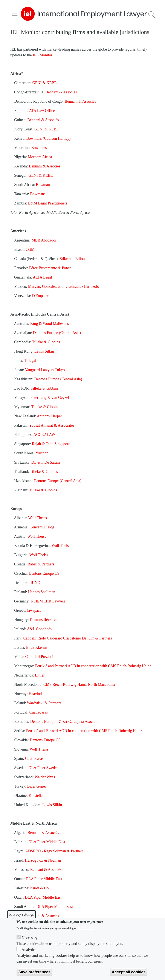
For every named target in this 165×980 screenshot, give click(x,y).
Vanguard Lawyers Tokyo (45, 370)
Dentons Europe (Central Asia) (57, 333)
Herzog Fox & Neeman (43, 860)
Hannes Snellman (42, 592)
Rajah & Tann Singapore (51, 444)
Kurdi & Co (40, 888)
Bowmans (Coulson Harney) (48, 138)
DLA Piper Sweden (44, 768)
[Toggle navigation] (15, 14)
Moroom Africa (40, 157)
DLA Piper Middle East (47, 842)
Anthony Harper (49, 416)
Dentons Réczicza (44, 620)
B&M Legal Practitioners (48, 203)
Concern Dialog (42, 527)
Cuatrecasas (39, 712)
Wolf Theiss (37, 518)
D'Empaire (40, 296)
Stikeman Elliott (72, 259)
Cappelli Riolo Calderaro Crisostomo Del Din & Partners (68, 638)
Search (152, 15)
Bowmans (39, 148)
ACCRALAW (44, 435)
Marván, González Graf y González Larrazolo (64, 286)
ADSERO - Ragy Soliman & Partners (55, 851)
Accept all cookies (129, 972)
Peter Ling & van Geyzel (50, 398)
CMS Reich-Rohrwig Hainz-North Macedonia (79, 684)
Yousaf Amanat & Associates (52, 425)
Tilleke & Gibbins (46, 342)
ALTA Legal (42, 277)
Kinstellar (36, 796)
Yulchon (42, 453)
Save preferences (34, 972)
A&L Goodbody (40, 629)
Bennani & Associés (61, 92)
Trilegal (30, 361)
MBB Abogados (44, 240)
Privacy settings (22, 914)
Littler (40, 675)
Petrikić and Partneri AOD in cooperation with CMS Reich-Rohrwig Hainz (93, 666)
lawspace (34, 610)
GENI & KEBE (44, 83)
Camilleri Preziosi (39, 657)
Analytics (29, 950)
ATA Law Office (42, 111)
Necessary (30, 938)
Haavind (35, 694)
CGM (30, 249)
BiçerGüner (37, 786)
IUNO (35, 583)
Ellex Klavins (37, 647)
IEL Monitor (42, 55)
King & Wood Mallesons (50, 324)
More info (86, 928)
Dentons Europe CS (44, 573)
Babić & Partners (41, 564)
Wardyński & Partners (44, 703)
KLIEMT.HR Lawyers (48, 601)
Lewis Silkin (44, 351)
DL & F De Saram (46, 462)
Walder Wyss (45, 777)
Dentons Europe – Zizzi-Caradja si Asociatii (64, 721)
